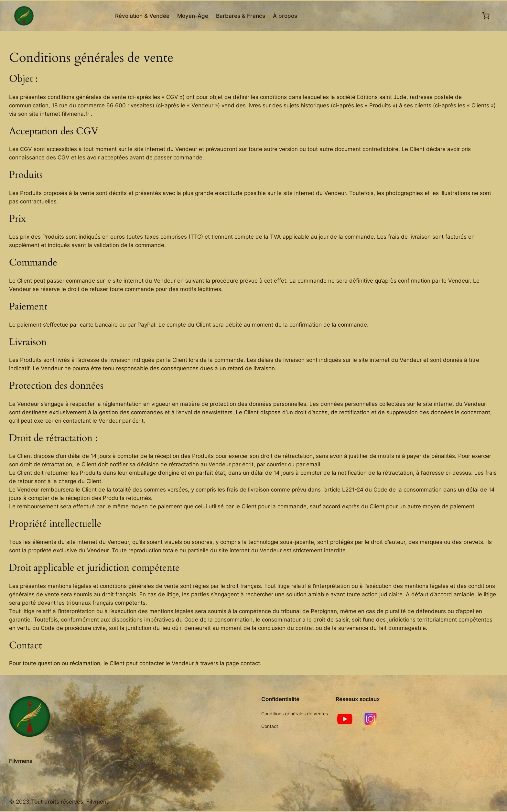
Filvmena (21, 761)
